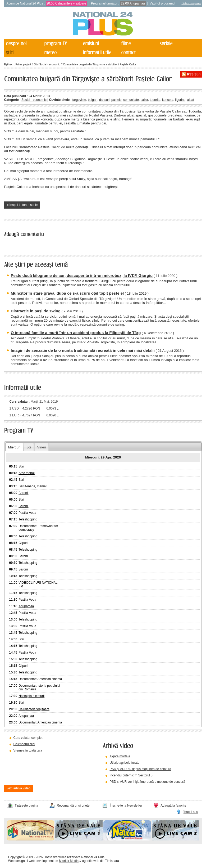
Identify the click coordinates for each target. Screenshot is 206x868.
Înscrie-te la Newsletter (126, 806)
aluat (191, 100)
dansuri (104, 100)
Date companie (191, 3)
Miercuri (14, 447)
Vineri (41, 447)
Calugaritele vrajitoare (71, 3)
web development (41, 861)
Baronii (23, 493)
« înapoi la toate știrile (22, 205)
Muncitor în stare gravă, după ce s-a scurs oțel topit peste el (67, 293)
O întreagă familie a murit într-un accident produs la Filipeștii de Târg (76, 333)
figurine (180, 100)
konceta (168, 100)
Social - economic (34, 100)
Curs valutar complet (28, 738)
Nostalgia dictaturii (31, 696)
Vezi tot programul (162, 3)
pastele (116, 100)
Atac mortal (27, 473)
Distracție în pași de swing (36, 311)
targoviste (79, 100)
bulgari (93, 100)
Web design (17, 861)
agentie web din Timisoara (100, 861)
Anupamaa (137, 3)
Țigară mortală (120, 756)
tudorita (155, 100)
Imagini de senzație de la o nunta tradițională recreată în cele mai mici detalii (83, 350)
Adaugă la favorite (173, 806)
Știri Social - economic (47, 64)
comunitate (131, 100)
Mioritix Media (69, 861)
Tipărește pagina (27, 806)
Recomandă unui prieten (74, 806)
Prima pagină (23, 64)
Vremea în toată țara (28, 750)
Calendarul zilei (24, 744)
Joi (29, 447)
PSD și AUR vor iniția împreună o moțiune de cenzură (147, 782)
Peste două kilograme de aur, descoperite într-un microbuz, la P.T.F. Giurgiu (82, 275)
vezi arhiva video (19, 788)
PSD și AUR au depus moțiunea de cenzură (140, 769)
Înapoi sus (191, 812)
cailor (144, 100)
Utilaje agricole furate (124, 763)
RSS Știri (194, 74)
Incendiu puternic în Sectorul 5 (131, 775)
